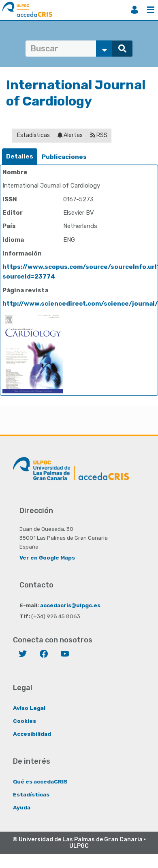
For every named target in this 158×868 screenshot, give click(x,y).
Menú (151, 10)
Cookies (25, 721)
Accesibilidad (32, 734)
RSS (99, 135)
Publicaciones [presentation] (64, 157)
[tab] (20, 157)
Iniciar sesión (135, 10)
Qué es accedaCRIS (40, 781)
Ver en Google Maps (47, 558)
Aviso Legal (29, 708)
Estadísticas (33, 135)
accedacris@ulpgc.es (70, 605)
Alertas (70, 135)
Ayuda (22, 807)
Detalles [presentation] (20, 156)
